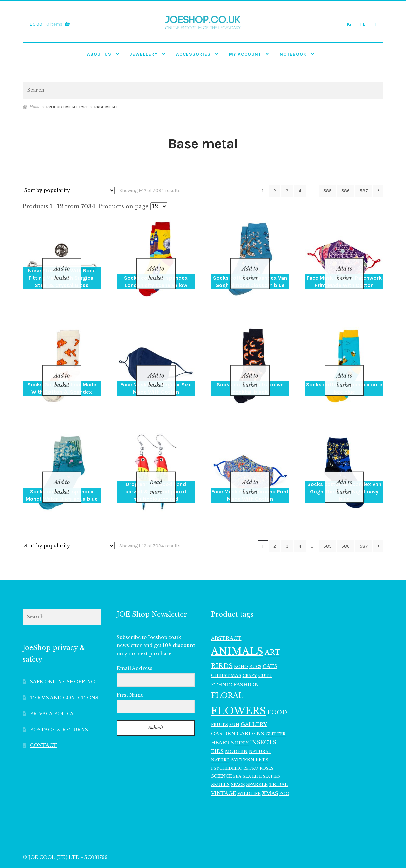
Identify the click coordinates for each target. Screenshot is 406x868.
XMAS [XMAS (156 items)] (270, 767)
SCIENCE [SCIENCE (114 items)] (221, 750)
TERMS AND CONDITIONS (64, 672)
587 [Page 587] (364, 191)
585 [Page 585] (327, 191)
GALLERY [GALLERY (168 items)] (254, 698)
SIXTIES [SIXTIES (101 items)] (271, 751)
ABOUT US (99, 54)
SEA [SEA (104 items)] (237, 751)
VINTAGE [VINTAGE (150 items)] (223, 767)
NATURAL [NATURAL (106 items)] (260, 726)
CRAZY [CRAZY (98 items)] (250, 650)
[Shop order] (69, 190)
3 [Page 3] (287, 191)
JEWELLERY (144, 54)
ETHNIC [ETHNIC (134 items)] (221, 659)
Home (35, 107)
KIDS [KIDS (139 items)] (217, 726)
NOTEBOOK (293, 54)
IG (349, 24)
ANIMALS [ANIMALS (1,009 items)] (237, 626)
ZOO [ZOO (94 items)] (284, 768)
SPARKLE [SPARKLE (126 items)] (257, 758)
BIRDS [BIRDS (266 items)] (222, 640)
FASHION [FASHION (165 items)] (246, 658)
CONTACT (43, 720)
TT (377, 24)
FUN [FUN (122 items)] (234, 698)
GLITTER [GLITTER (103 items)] (276, 708)
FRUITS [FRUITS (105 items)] (219, 699)
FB (363, 24)
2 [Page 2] (275, 191)
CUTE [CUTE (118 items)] (265, 650)
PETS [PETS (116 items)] (262, 734)
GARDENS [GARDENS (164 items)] (250, 707)
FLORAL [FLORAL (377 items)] (227, 669)
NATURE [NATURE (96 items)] (220, 734)
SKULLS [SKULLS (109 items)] (220, 759)
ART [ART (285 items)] (272, 627)
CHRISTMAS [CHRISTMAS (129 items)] (226, 650)
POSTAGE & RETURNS (59, 704)
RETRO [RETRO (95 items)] (251, 742)
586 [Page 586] (345, 191)
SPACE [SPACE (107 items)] (238, 759)
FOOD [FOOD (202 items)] (277, 686)
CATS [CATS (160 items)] (270, 641)
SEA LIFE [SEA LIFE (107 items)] (252, 751)
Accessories (193, 54)
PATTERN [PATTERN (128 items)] (242, 734)
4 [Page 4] (300, 191)
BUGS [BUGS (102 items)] (255, 641)
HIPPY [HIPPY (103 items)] (242, 717)
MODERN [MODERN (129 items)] (236, 726)
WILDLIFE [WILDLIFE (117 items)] (249, 767)
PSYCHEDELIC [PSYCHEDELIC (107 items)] (226, 742)
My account (245, 54)
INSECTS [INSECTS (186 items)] (263, 717)
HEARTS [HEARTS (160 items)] (222, 717)
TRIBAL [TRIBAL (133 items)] (278, 758)
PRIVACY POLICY (52, 688)
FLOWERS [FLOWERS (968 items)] (238, 685)
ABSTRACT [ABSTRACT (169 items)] (226, 612)
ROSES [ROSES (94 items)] (266, 742)
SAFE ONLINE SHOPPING (62, 656)
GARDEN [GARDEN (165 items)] (223, 707)
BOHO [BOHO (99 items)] (241, 641)
